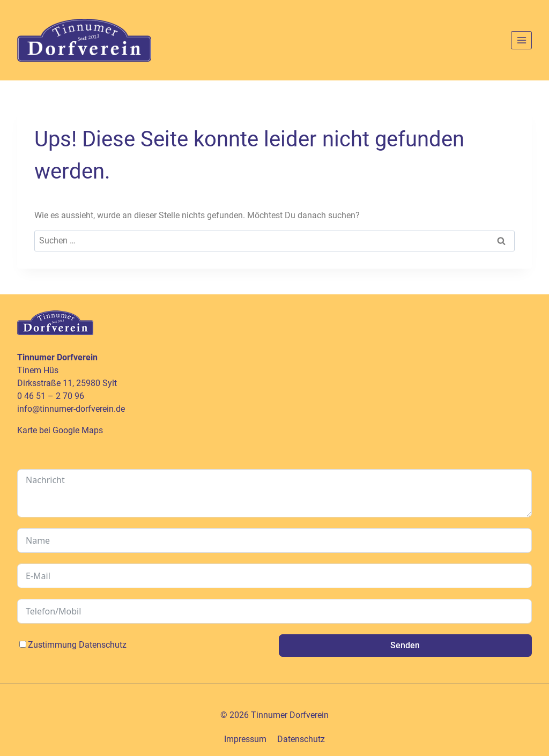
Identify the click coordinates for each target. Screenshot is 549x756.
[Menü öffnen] (521, 40)
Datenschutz (103, 645)
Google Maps (78, 430)
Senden (405, 645)
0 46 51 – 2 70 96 (51, 396)
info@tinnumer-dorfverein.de (71, 409)
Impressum (245, 739)
